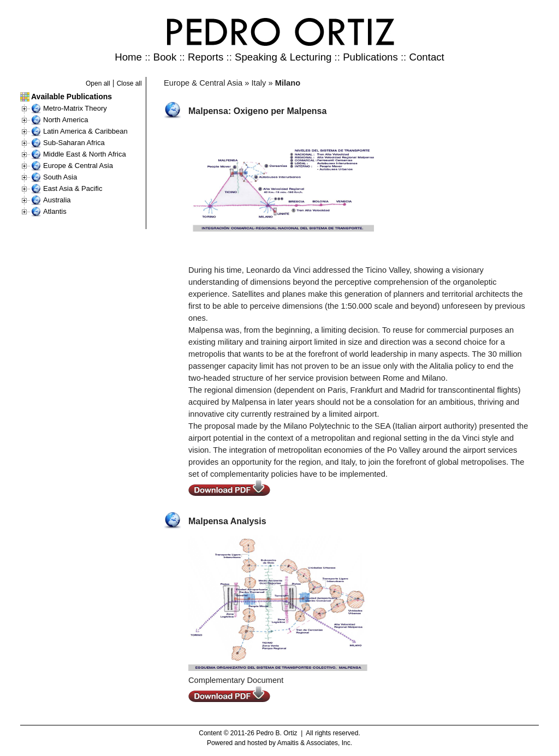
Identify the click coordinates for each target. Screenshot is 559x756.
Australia (57, 200)
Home (128, 57)
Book (165, 57)
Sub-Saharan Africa (74, 143)
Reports (206, 57)
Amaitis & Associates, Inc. (315, 743)
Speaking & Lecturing (283, 57)
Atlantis (55, 211)
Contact (426, 57)
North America (66, 120)
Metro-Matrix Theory (75, 108)
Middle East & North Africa (85, 154)
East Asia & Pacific (73, 188)
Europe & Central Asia (78, 166)
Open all (98, 83)
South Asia (60, 177)
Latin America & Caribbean (85, 131)
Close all (129, 83)
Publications (370, 57)
